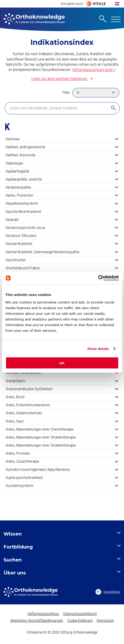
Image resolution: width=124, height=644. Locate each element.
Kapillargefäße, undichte (62, 179)
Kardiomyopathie (62, 187)
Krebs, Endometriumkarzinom (62, 405)
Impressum (105, 621)
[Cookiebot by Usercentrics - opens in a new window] (98, 278)
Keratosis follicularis (62, 236)
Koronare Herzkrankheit (62, 373)
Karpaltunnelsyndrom (62, 203)
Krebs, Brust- (62, 397)
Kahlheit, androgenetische (62, 147)
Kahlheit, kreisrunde (62, 155)
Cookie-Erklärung (80, 621)
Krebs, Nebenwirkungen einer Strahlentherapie (62, 437)
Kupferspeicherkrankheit (62, 478)
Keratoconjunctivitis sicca (62, 228)
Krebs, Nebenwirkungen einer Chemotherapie (62, 429)
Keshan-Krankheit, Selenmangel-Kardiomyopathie (62, 252)
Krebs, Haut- (62, 421)
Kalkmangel (62, 163)
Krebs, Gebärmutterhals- (62, 413)
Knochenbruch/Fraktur (62, 268)
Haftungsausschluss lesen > (94, 70)
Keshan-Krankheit (62, 244)
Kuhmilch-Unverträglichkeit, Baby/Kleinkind (62, 470)
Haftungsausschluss (43, 614)
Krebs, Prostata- (62, 453)
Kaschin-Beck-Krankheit (62, 212)
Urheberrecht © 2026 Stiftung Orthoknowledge (62, 632)
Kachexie (62, 139)
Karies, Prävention (62, 195)
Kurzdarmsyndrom (62, 486)
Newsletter (108, 592)
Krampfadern (62, 381)
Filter (66, 93)
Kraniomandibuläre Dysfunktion (62, 389)
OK (62, 363)
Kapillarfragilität (62, 171)
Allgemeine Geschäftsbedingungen (37, 621)
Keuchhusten (62, 260)
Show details (98, 349)
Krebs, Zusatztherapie (62, 461)
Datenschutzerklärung (80, 614)
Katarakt (62, 220)
